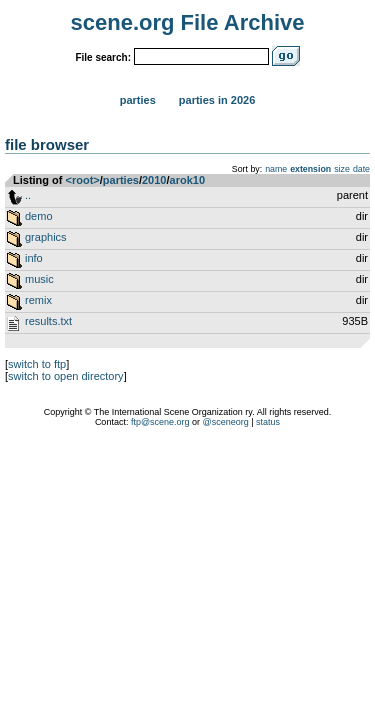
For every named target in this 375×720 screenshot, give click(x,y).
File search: (103, 57)
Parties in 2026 (217, 100)
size (342, 169)
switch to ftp (37, 364)
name (276, 169)
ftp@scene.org (160, 422)
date (361, 169)
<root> (83, 180)
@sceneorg (226, 422)
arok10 (187, 180)
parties (121, 180)
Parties (138, 100)
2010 (154, 180)
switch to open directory (66, 376)
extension (310, 169)
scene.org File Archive (188, 22)
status (268, 422)
